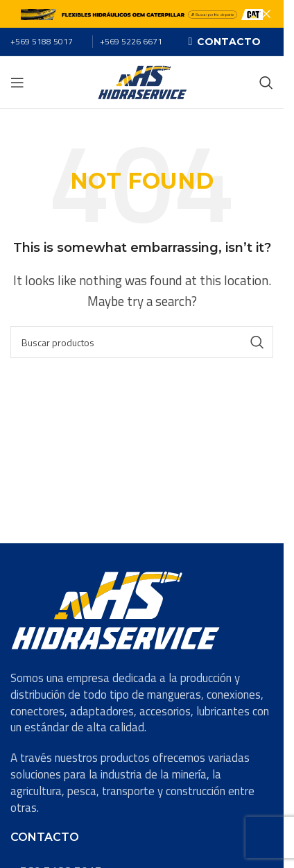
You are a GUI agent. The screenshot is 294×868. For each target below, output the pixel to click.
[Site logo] (142, 81)
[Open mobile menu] (17, 83)
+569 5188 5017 (42, 41)
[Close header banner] (266, 14)
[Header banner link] (142, 14)
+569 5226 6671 (131, 41)
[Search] (266, 83)
